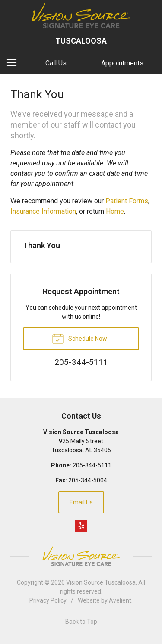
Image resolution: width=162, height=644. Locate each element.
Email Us (81, 502)
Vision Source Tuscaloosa (101, 582)
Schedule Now (79, 338)
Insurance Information (43, 211)
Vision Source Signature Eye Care (81, 556)
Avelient (120, 600)
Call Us (56, 63)
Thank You (41, 245)
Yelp (81, 526)
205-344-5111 (92, 465)
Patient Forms (127, 201)
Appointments (122, 63)
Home (115, 211)
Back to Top (81, 622)
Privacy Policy (48, 600)
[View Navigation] (15, 63)
